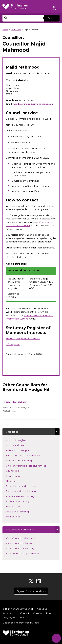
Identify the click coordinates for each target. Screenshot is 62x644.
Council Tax (17, 470)
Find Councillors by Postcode (22, 553)
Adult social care (20, 445)
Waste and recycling (22, 511)
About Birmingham (21, 440)
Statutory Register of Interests (23, 338)
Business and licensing (24, 460)
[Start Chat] (56, 638)
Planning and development (26, 491)
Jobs (22, 617)
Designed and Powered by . (21, 623)
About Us (42, 609)
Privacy (50, 613)
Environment (18, 476)
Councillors (16, 30)
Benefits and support (23, 450)
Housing (16, 481)
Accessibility (9, 613)
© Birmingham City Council (18, 609)
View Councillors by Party (20, 548)
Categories (12, 432)
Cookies (38, 613)
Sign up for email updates (31, 591)
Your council (18, 516)
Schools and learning (23, 501)
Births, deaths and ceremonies (28, 455)
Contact (25, 613)
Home (5, 30)
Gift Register (13, 344)
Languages (9, 617)
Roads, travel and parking (25, 496)
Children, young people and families (31, 465)
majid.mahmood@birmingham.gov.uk (33, 104)
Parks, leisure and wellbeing (27, 486)
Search (52, 18)
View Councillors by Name (21, 538)
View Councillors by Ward (20, 543)
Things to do (18, 506)
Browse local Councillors (20, 530)
